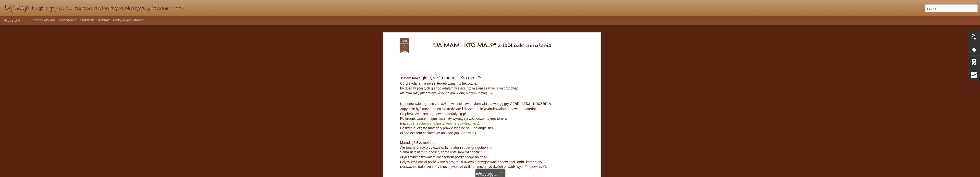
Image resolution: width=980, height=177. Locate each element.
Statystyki (87, 20)
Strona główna (44, 20)
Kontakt (104, 20)
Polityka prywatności (129, 20)
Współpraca (67, 20)
